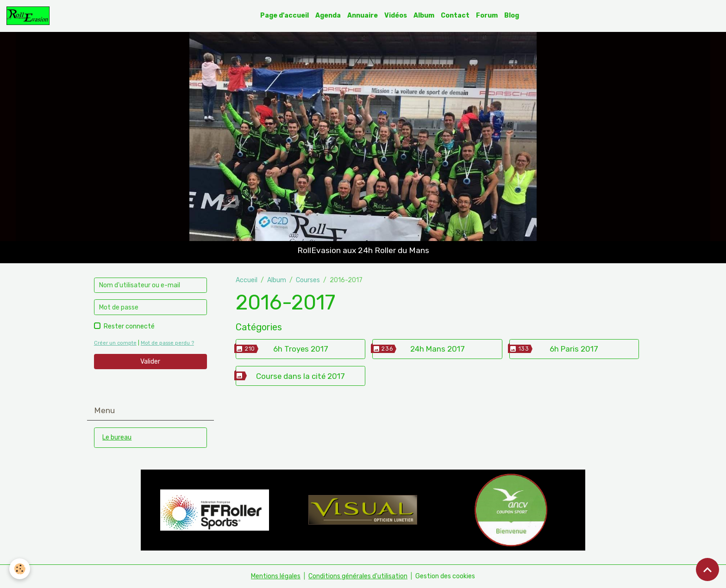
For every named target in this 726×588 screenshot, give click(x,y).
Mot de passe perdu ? (167, 343)
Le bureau (117, 437)
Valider (150, 362)
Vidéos (396, 15)
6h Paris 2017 (574, 349)
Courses (308, 280)
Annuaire (363, 15)
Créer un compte (115, 343)
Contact (455, 15)
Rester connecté (129, 326)
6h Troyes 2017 (301, 349)
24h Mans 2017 (438, 349)
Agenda (328, 15)
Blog (512, 15)
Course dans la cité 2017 (300, 376)
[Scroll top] (707, 569)
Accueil (247, 280)
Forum (487, 15)
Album (424, 15)
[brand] (30, 16)
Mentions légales (276, 576)
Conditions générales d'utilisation (358, 576)
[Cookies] (20, 569)
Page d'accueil (285, 15)
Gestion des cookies (445, 576)
